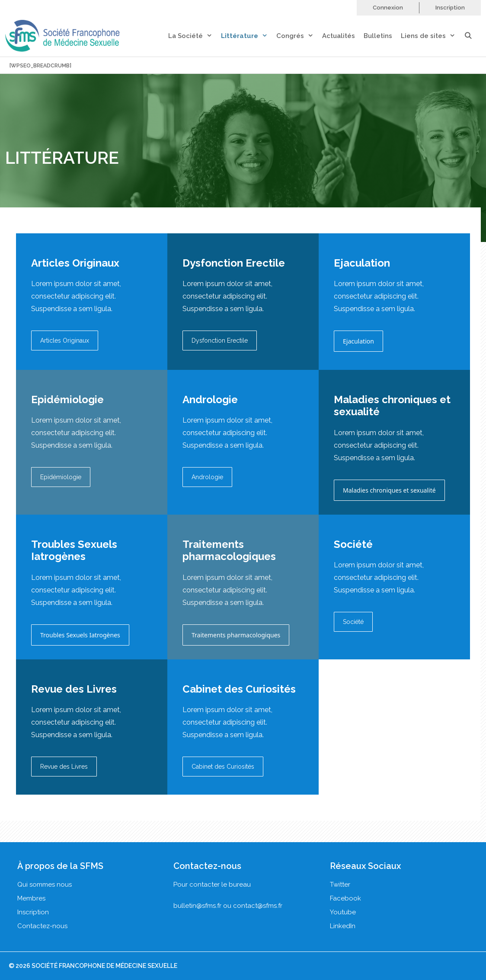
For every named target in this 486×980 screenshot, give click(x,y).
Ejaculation (358, 341)
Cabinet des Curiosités (223, 767)
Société (353, 622)
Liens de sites (432, 36)
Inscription (450, 8)
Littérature (249, 36)
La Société (195, 36)
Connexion (388, 8)
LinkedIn (343, 926)
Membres (31, 898)
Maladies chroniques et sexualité (389, 490)
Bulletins (378, 36)
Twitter (340, 885)
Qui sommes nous (45, 885)
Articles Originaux (65, 340)
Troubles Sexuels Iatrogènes (80, 635)
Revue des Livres (64, 767)
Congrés (299, 36)
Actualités (339, 36)
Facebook (345, 898)
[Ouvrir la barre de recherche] (472, 36)
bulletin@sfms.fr (197, 906)
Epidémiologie (61, 477)
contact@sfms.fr (258, 906)
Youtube (343, 912)
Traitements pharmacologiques (236, 635)
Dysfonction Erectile (220, 340)
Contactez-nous (42, 926)
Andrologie (207, 477)
